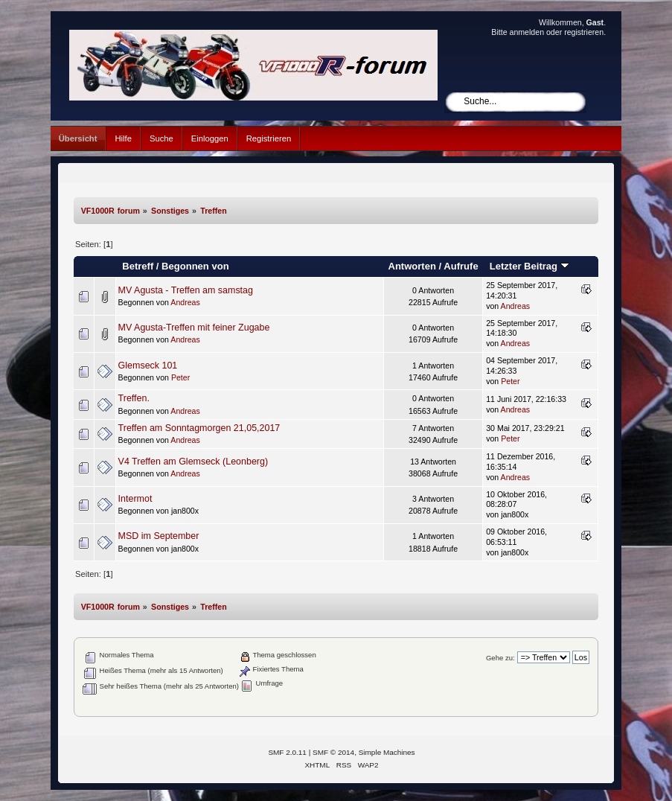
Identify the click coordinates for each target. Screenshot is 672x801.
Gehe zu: (500, 658)
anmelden (527, 32)
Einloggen (210, 138)
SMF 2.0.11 (287, 752)
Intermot (135, 499)
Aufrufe (461, 266)
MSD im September (159, 536)
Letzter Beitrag (529, 266)
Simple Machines (387, 752)
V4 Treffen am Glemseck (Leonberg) (193, 462)
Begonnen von (195, 266)
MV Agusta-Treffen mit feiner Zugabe (194, 328)
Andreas (185, 302)
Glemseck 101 (148, 366)
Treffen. (134, 398)
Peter (180, 377)
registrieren (584, 32)
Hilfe (123, 138)
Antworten (412, 266)
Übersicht (78, 138)
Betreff (138, 266)
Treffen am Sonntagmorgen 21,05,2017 (199, 428)
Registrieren (269, 138)
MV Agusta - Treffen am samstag (186, 290)
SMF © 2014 (333, 752)
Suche (161, 138)
